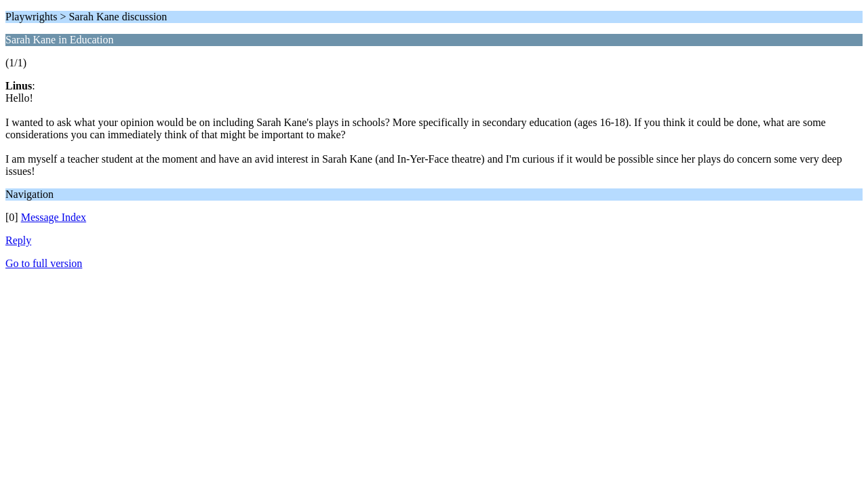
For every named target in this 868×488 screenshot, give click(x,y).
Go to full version (44, 263)
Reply (18, 240)
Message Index (54, 217)
